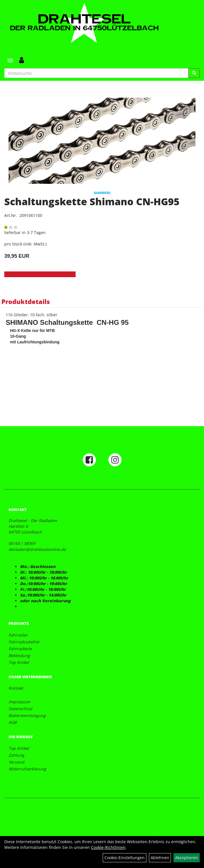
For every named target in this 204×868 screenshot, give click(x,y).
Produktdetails (26, 301)
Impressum (19, 702)
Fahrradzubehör (24, 642)
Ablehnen (160, 858)
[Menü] (10, 61)
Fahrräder (18, 635)
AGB (13, 722)
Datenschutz (21, 709)
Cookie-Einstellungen (125, 858)
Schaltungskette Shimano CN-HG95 (92, 202)
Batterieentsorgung (27, 715)
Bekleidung (19, 655)
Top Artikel (19, 662)
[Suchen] (194, 73)
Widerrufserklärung (27, 769)
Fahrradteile (20, 649)
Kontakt (16, 688)
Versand (16, 762)
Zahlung (16, 755)
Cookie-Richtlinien (108, 847)
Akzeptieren (187, 858)
